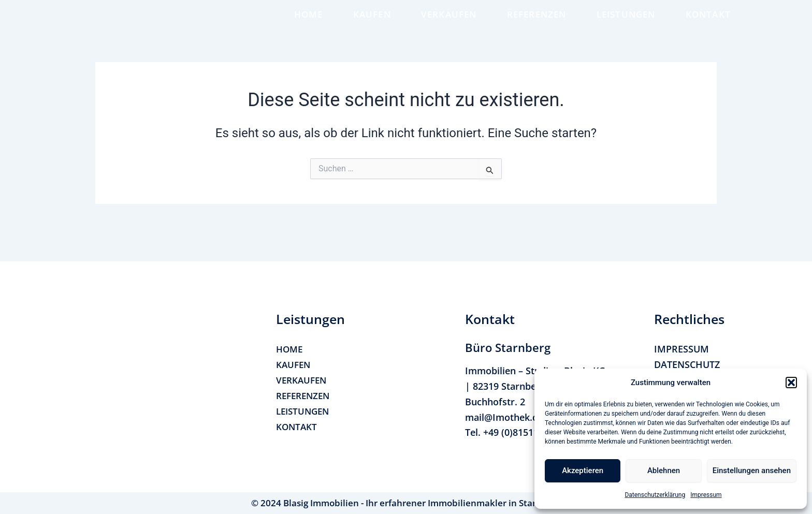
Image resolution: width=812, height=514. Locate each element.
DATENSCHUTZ (687, 364)
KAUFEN (372, 26)
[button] (791, 383)
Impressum (706, 495)
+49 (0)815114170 (521, 432)
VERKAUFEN (449, 26)
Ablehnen (664, 471)
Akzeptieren (583, 471)
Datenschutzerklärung (655, 495)
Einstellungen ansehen (752, 471)
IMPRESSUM (682, 349)
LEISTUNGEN (626, 26)
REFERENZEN (537, 26)
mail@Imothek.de (504, 417)
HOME (309, 26)
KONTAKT (708, 26)
